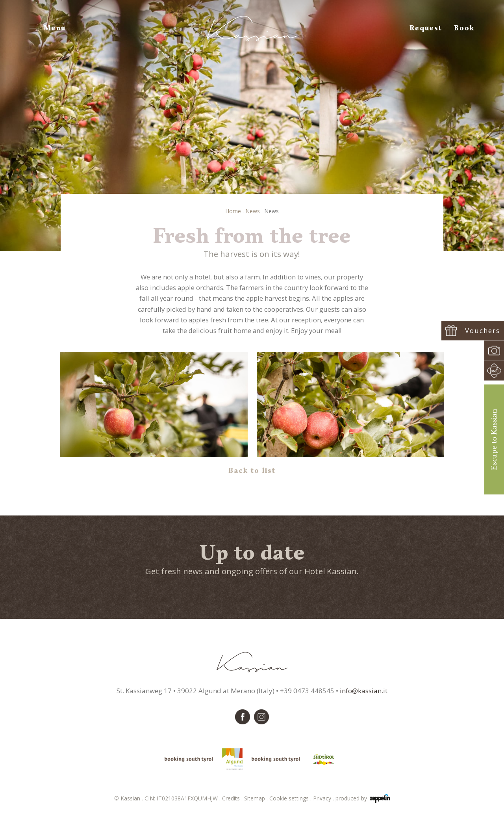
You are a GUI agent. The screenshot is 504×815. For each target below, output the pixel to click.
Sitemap (257, 798)
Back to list (252, 471)
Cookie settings (291, 798)
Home (233, 211)
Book (464, 28)
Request (426, 28)
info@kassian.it (364, 691)
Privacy (324, 798)
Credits (233, 798)
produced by (363, 798)
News (253, 211)
